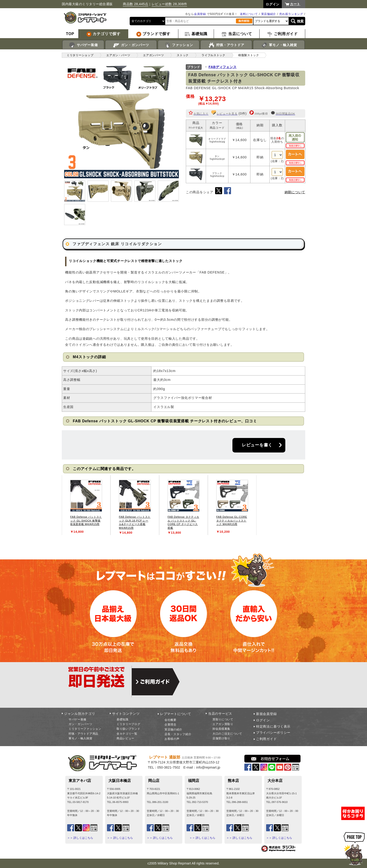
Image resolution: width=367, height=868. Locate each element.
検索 (300, 21)
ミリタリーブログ (128, 724)
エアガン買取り (223, 724)
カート (295, 4)
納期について (295, 192)
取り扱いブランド (128, 729)
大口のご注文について (227, 734)
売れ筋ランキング (291, 14)
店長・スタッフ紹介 (178, 734)
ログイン (263, 720)
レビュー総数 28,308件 (169, 4)
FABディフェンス (222, 67)
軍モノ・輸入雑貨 (279, 45)
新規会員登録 (266, 714)
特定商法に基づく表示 (273, 726)
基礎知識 (123, 719)
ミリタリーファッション (85, 729)
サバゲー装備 (83, 45)
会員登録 (200, 14)
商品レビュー (125, 738)
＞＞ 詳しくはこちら (80, 838)
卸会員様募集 (221, 729)
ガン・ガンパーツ (131, 45)
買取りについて (223, 719)
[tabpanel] (86, 505)
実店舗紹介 (269, 14)
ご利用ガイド (266, 739)
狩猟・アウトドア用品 (83, 734)
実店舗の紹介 (173, 729)
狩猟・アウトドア (226, 45)
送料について (249, 14)
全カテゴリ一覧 (127, 734)
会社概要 (171, 720)
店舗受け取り (221, 738)
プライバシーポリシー (273, 733)
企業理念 (171, 725)
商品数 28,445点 (136, 4)
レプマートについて (176, 714)
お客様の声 (172, 739)
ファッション (179, 45)
